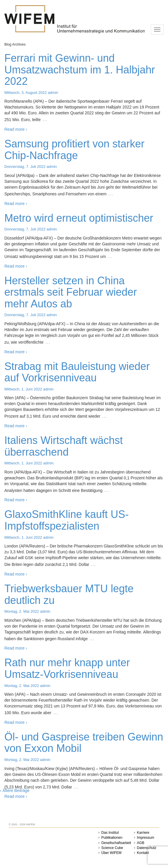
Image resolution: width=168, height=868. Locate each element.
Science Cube (112, 848)
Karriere (143, 833)
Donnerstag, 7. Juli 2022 (25, 167)
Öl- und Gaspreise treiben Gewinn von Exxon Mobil (84, 743)
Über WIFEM (111, 853)
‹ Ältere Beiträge (15, 790)
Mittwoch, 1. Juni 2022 (23, 389)
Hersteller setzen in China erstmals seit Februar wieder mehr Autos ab (71, 292)
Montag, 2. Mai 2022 (22, 611)
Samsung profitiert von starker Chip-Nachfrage (74, 150)
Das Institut (110, 833)
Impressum (145, 838)
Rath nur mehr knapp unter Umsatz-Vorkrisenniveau (67, 668)
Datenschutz (147, 848)
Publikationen (112, 838)
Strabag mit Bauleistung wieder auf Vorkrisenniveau (77, 372)
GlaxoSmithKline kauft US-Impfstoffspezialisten (66, 520)
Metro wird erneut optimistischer (79, 218)
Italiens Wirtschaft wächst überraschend (64, 446)
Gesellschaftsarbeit (116, 843)
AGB (140, 843)
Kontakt (143, 853)
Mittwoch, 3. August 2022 (26, 93)
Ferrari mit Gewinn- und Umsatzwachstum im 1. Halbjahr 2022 (80, 70)
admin (53, 93)
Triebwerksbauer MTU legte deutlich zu (69, 594)
